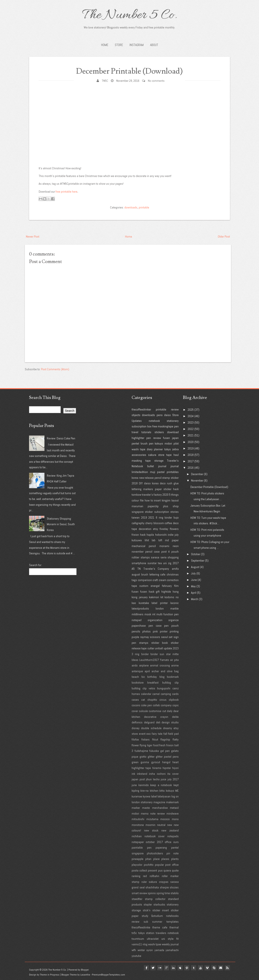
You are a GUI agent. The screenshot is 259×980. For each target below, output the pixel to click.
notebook (154, 421)
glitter (151, 757)
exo (149, 734)
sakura (152, 455)
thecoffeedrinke (141, 927)
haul (176, 455)
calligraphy (138, 523)
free (155, 426)
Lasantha (85, 975)
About (154, 45)
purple (135, 637)
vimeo (207, 968)
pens (160, 415)
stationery (173, 421)
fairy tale (157, 734)
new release (146, 478)
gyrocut (156, 762)
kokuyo (159, 443)
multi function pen (168, 614)
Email (221, 968)
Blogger (85, 970)
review (175, 409)
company (166, 705)
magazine (159, 802)
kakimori (154, 597)
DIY (141, 483)
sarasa (155, 557)
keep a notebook (161, 785)
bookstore (138, 683)
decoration (145, 529)
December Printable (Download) (130, 71)
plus (166, 506)
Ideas (135, 660)
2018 (135, 483)
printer (164, 631)
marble (174, 608)
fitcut (155, 739)
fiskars (146, 739)
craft (155, 580)
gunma (145, 762)
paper (158, 489)
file (142, 500)
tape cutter (148, 648)
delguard (149, 722)
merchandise (160, 808)
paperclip (153, 506)
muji (153, 472)
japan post (138, 779)
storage (159, 461)
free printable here (66, 192)
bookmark (173, 677)
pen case (155, 626)
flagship (165, 739)
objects (136, 415)
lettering (137, 489)
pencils (136, 631)
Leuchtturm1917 (149, 660)
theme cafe (160, 927)
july (177, 535)
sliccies (174, 887)
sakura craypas (159, 882)
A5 (133, 569)
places (165, 859)
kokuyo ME (172, 791)
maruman (137, 506)
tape (169, 455)
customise (155, 711)
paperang (161, 848)
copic (176, 705)
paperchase (139, 626)
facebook (145, 968)
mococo (165, 819)
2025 (191, 410)
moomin (150, 825)
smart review (139, 893)
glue (176, 483)
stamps (144, 643)
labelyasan (164, 796)
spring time (163, 893)
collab (156, 705)
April (194, 593)
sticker (175, 478)
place (156, 859)
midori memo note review (148, 813)
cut (164, 711)
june (134, 785)
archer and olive (162, 671)
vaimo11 (137, 944)
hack (143, 535)
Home (105, 45)
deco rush (166, 483)
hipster (167, 768)
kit (162, 597)
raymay (145, 637)
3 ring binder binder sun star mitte (155, 654)
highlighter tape (141, 768)
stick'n (147, 910)
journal (175, 466)
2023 (176, 648)
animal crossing (160, 665)
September (198, 561)
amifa (175, 569)
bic (143, 677)
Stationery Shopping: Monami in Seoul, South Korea (61, 524)
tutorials (146, 432)
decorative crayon (156, 717)
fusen (166, 438)
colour (135, 500)
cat (143, 700)
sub (146, 922)
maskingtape (166, 426)
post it (166, 552)
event (142, 734)
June (194, 580)
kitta (162, 791)
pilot (176, 443)
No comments (156, 81)
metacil (174, 808)
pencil (158, 478)
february (167, 586)
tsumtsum (138, 939)
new (170, 825)
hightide (166, 592)
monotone (138, 825)
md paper (172, 540)
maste (146, 808)
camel (156, 694)
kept (176, 785)
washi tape (138, 449)
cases (135, 700)
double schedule (151, 728)
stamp (166, 478)
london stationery (142, 802)
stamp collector (155, 899)
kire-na (144, 791)
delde (175, 717)
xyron (150, 950)
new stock (151, 830)
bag (176, 671)
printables (173, 472)
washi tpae (155, 944)
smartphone (139, 563)
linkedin (173, 968)
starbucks (159, 904)
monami (164, 546)
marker (136, 808)
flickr (159, 968)
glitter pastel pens (167, 757)
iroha (152, 774)
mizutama (152, 819)
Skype (214, 968)
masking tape (141, 461)
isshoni (161, 774)
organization (155, 620)
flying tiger (146, 745)
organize (174, 620)
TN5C (105, 81)
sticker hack (171, 489)
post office (172, 865)
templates (173, 922)
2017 (176, 563)
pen (176, 426)
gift (158, 592)
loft (160, 540)
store (161, 455)
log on (175, 796)
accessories (139, 455)
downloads (131, 207)
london (160, 608)
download (173, 432)
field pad (173, 734)
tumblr (193, 968)
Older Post (224, 236)
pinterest (186, 968)
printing (174, 631)
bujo (176, 518)
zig (170, 563)
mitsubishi (138, 819)
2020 (165, 495)
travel (135, 432)
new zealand (170, 830)
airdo (135, 665)
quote (175, 870)
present (152, 870)
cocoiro (136, 705)
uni (165, 563)
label (154, 796)
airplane (144, 665)
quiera (167, 870)
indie (171, 535)
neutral (161, 825)
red (145, 876)
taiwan (136, 518)
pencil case (153, 552)
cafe (163, 574)
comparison (145, 580)
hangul (166, 762)
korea (135, 478)
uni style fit (170, 939)
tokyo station (146, 933)
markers (148, 489)
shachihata (152, 887)
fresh (162, 745)
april (147, 671)
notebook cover (155, 836)
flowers (174, 529)
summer (157, 922)
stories (174, 512)
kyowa (146, 796)
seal (142, 887)
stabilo (175, 893)
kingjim (166, 500)
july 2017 (173, 779)
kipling (135, 791)
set (171, 637)
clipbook (174, 700)
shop (176, 506)
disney (136, 728)
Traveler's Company (156, 569)
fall (165, 734)
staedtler (137, 899)
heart (176, 762)
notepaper (138, 842)
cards (175, 694)
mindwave (173, 813)
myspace (180, 968)
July (193, 573)
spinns (152, 893)
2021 (151, 518)
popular (159, 865)
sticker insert (161, 910)
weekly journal (170, 944)
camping (166, 694)
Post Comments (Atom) (55, 369)
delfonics (137, 722)
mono (175, 819)
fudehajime (141, 751)
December (197, 474)
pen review (154, 438)
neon (176, 546)
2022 (191, 429)
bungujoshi (164, 688)
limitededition (140, 472)
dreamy (168, 728)
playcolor (137, 865)
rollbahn (154, 876)
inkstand (142, 774)
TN (139, 569)
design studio (170, 722)
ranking (136, 876)
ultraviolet (153, 939)
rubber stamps (141, 557)
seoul (164, 637)
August (195, 567)
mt (154, 614)
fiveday (164, 529)
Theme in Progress (50, 975)
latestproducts (140, 608)
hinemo (157, 768)
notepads (173, 836)
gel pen (165, 751)
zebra (175, 449)
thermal (174, 927)
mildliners (138, 614)
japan (175, 438)
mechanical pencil (144, 546)
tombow (136, 495)
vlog (145, 944)
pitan (148, 859)
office (168, 842)
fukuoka (154, 751)
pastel (161, 472)
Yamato (164, 660)
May (193, 586)
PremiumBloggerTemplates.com (108, 975)
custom (144, 586)
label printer (160, 603)
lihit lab (150, 540)
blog (162, 677)
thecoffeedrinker (141, 409)
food (156, 745)
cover (135, 711)
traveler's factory (152, 495)
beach (135, 677)
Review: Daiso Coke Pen (61, 438)
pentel (135, 443)
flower (135, 745)
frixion (135, 535)
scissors (155, 637)
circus (163, 700)
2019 (144, 518)
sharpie (164, 887)
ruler (144, 882)
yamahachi (172, 950)
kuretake (144, 603)
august (136, 574)
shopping (173, 557)
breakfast (153, 683)
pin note (173, 853)
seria (163, 557)
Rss (227, 968)
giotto (143, 757)
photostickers (155, 853)
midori (168, 443)
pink (155, 631)
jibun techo (153, 779)
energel (155, 586)
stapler (148, 904)
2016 (191, 468)
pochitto (149, 865)
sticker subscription (157, 512)
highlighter (138, 438)
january (143, 597)
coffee (168, 523)
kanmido (144, 785)
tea (160, 563)
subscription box (142, 426)
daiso (167, 415)
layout (175, 500)
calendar (146, 694)
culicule (143, 711)
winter (141, 950)
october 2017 (154, 842)
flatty (176, 739)
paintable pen (142, 848)
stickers (159, 432)
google (166, 968)
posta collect (139, 870)
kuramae (137, 796)
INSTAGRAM (137, 45)
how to (149, 500)
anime (175, 665)
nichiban (137, 836)
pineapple (138, 859)
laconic (174, 603)
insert (157, 500)
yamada (159, 950)
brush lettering (150, 574)
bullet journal (157, 466)
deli (158, 722)
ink (133, 774)
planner (158, 449)
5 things (174, 495)
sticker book (160, 643)
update (168, 648)
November (197, 480)
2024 (191, 416)
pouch (175, 552)
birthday (152, 677)
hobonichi (161, 535)
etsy (156, 529)
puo (160, 870)
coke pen (146, 705)
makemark (172, 802)
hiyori (175, 768)
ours (176, 842)
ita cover (173, 774)
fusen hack (147, 592)
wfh (134, 950)
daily (170, 711)
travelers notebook (167, 933)
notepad (137, 620)
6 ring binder (164, 518)
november (138, 552)
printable (144, 207)
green (135, 762)
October (196, 554)
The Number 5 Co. (129, 15)
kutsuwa (137, 540)
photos (146, 631)
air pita (174, 660)
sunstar (152, 563)
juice (163, 779)
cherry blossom (155, 523)
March (195, 599)
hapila (150, 535)
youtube (136, 956)
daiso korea (151, 483)
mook (148, 614)
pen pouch (171, 626)
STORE (119, 45)
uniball (159, 648)
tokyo (168, 449)
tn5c (134, 933)
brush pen (147, 443)
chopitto (152, 700)
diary (150, 449)
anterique (137, 671)
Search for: (35, 565)
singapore (138, 512)
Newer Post (33, 236)
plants (175, 859)
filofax (135, 739)
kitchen (154, 791)
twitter (152, 968)
